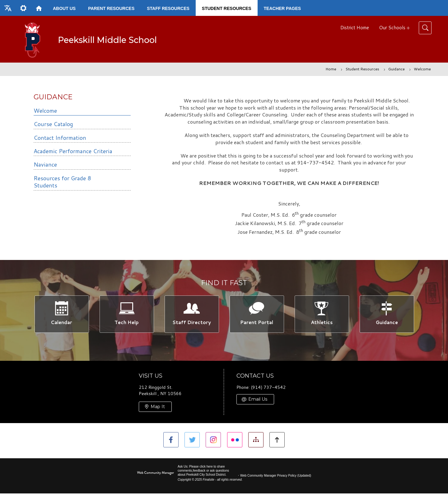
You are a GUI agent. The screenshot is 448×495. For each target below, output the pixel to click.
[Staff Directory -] (191, 315)
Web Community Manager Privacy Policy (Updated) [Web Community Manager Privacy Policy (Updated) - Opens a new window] (276, 477)
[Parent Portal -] (257, 315)
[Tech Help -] (126, 315)
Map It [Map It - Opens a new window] (158, 409)
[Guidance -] (387, 315)
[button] (8, 8)
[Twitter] (190, 442)
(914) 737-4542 (268, 389)
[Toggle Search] (425, 28)
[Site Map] (258, 442)
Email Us (258, 401)
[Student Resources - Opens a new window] (227, 8)
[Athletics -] (322, 315)
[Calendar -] (61, 315)
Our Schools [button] (392, 28)
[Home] (39, 8)
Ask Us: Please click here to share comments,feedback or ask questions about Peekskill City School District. (203, 472)
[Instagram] (213, 442)
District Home (355, 28)
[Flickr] (235, 442)
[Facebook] (167, 442)
